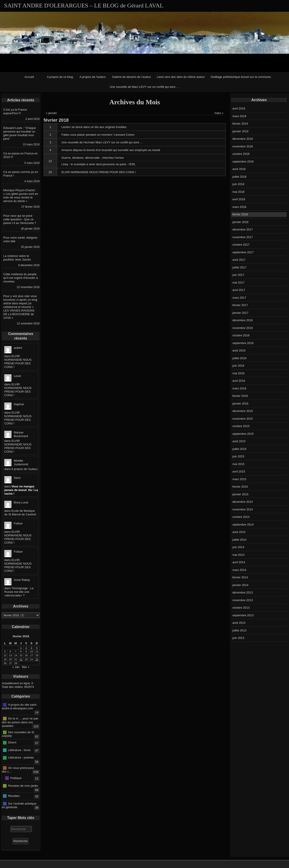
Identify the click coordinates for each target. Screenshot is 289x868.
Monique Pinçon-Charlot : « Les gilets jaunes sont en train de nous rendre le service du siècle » (21, 196)
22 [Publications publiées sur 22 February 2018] (21, 659)
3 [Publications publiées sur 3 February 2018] (31, 648)
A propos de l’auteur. (93, 77)
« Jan (16, 667)
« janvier (51, 113)
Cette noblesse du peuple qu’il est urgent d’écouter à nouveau (21, 278)
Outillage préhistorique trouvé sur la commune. (241, 77)
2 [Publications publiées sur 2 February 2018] (26, 648)
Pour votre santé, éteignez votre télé (21, 239)
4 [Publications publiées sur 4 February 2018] (37, 648)
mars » (219, 113)
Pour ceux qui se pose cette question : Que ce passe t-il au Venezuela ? (20, 219)
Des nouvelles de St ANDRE (18, 734)
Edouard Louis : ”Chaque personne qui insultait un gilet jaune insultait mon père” (20, 133)
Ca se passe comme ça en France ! (21, 174)
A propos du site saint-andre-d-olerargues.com (19, 706)
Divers (12, 742)
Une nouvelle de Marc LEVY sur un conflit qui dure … (144, 87)
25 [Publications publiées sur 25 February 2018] (37, 659)
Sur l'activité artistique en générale (19, 805)
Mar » (26, 667)
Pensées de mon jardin (23, 785)
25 (50, 172)
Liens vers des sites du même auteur (181, 77)
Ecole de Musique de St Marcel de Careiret (20, 513)
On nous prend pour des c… (18, 770)
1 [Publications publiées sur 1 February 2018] (21, 648)
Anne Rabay (22, 580)
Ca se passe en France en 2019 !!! (21, 155)
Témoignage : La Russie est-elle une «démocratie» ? (19, 592)
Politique (16, 778)
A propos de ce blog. (60, 77)
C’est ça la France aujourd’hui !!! (15, 111)
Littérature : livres (19, 750)
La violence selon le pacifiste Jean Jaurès (17, 258)
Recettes (14, 796)
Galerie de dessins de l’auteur (132, 77)
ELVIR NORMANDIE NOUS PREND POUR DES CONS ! (18, 362)
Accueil (29, 77)
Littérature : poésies (21, 757)
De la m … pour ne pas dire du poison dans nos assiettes (20, 722)
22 (50, 161)
